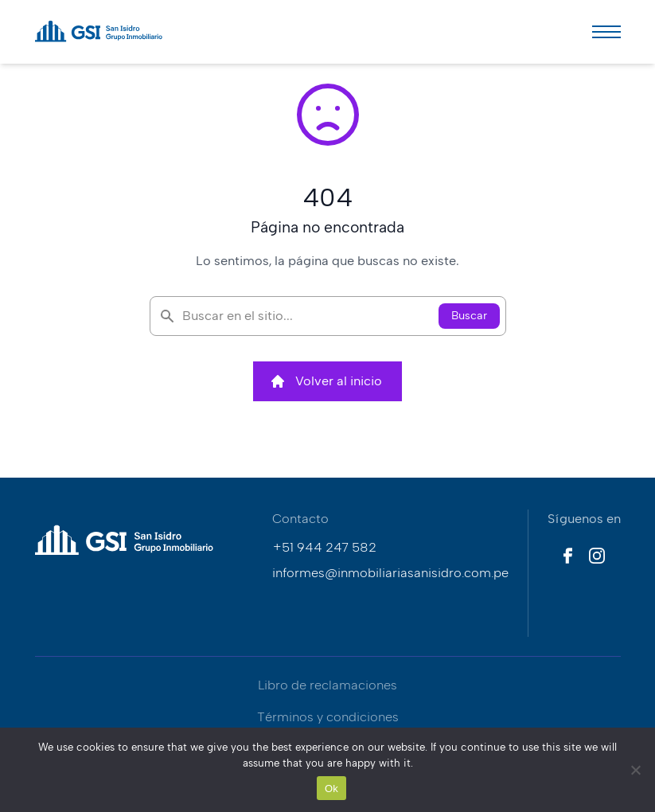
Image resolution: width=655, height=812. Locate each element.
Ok (331, 789)
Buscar (469, 316)
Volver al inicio (326, 381)
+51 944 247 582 (324, 547)
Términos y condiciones (328, 717)
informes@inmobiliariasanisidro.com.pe (390, 573)
